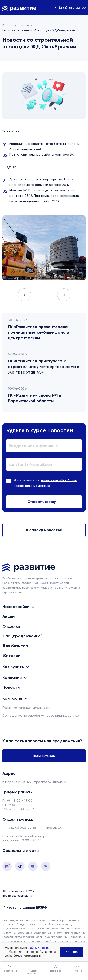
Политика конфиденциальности (27, 708)
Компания (12, 677)
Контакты (12, 698)
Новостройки (16, 607)
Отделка (11, 626)
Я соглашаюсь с (45, 483)
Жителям (11, 656)
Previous (24, 295)
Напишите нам (44, 756)
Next (64, 295)
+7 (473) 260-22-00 (70, 8)
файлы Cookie (38, 948)
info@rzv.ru (55, 828)
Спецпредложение (22, 636)
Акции (8, 616)
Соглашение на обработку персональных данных (41, 716)
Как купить (13, 667)
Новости (11, 687)
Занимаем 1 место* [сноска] (47, 583)
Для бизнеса (15, 646)
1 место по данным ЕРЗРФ (26, 907)
